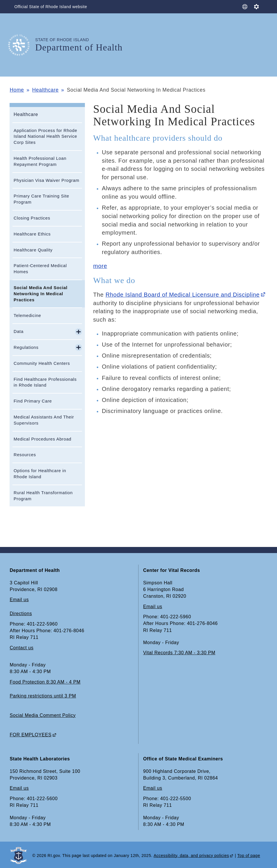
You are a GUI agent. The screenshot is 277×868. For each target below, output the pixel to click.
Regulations (26, 347)
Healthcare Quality (33, 250)
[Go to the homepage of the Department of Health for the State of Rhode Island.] (22, 45)
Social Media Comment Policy (43, 715)
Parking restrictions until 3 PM (43, 696)
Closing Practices (32, 218)
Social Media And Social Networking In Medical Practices (41, 294)
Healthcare (45, 90)
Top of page (249, 856)
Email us (19, 600)
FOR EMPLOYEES (30, 735)
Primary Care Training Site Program (41, 199)
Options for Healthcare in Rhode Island (40, 474)
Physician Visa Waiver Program (47, 180)
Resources (25, 455)
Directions (21, 614)
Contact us (21, 648)
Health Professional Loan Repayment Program (40, 161)
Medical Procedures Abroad (42, 439)
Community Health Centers (42, 363)
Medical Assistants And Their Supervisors (44, 420)
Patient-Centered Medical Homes (40, 269)
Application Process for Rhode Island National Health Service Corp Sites (45, 137)
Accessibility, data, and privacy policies (191, 856)
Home (17, 90)
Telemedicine (27, 316)
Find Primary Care (33, 401)
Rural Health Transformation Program (43, 496)
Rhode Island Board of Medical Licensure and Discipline (183, 295)
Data (19, 331)
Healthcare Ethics (32, 234)
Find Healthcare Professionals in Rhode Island (45, 382)
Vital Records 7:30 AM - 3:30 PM (179, 653)
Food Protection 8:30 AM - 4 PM (45, 682)
